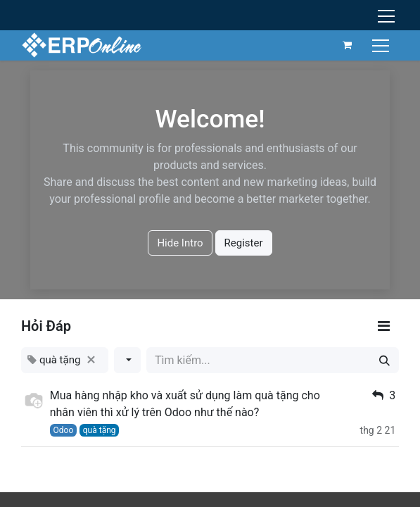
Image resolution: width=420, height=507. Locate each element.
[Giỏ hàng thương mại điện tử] (348, 45)
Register (244, 243)
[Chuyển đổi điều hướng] (382, 45)
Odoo (64, 430)
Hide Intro (180, 243)
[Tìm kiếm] (384, 360)
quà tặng (100, 430)
